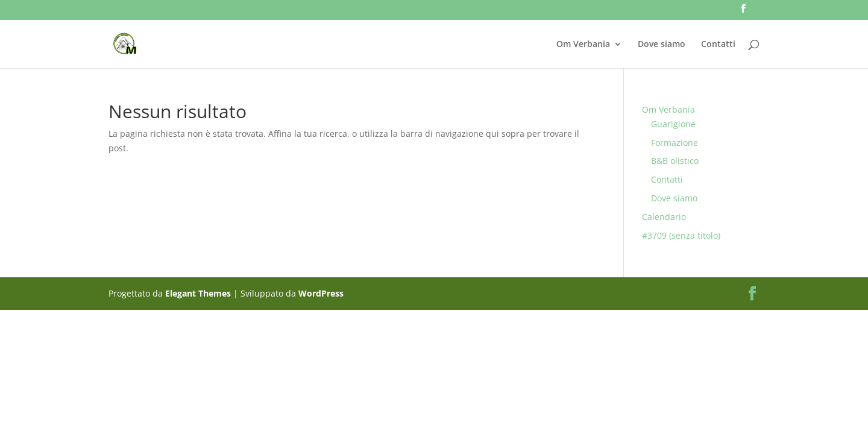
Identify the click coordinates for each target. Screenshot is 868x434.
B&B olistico (675, 161)
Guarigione (673, 124)
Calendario (664, 217)
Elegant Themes (198, 293)
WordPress (321, 293)
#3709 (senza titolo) (681, 235)
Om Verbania (583, 45)
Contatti (718, 45)
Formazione (675, 143)
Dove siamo (662, 45)
